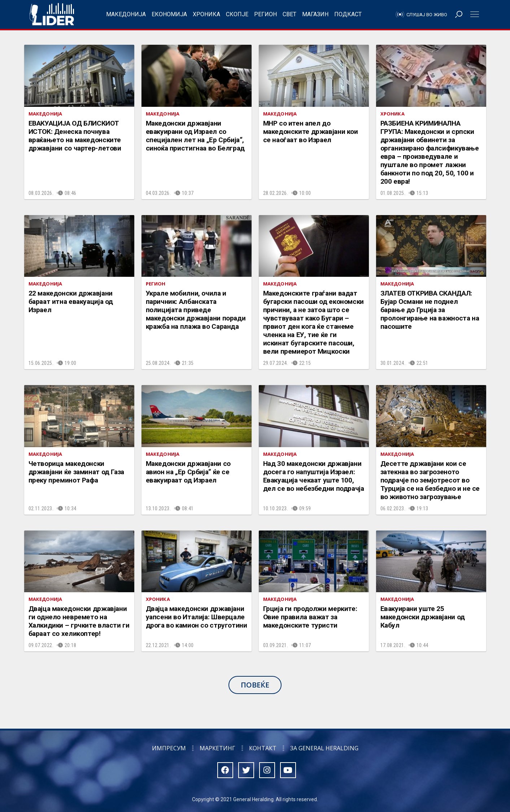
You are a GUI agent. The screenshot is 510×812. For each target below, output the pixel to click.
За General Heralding (324, 748)
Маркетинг (217, 748)
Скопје (237, 14)
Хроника (206, 14)
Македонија (126, 14)
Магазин (315, 14)
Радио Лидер (52, 14)
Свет (289, 14)
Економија (169, 14)
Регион (265, 14)
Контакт (263, 748)
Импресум (169, 748)
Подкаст (348, 14)
